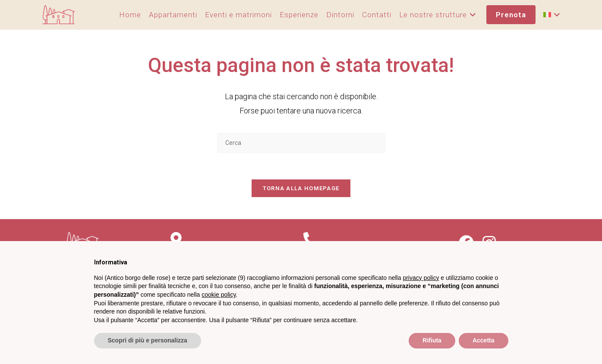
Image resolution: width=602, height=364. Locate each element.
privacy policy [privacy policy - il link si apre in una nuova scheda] (421, 278)
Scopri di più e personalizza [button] (148, 340)
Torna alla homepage (301, 188)
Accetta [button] (484, 340)
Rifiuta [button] (432, 340)
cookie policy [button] (219, 295)
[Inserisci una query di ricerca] (301, 143)
